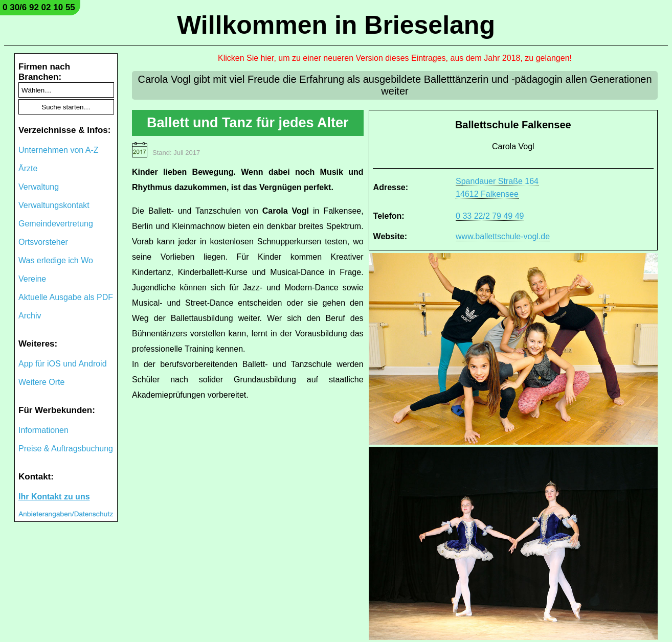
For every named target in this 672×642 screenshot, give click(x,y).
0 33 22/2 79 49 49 (490, 216)
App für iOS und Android (63, 364)
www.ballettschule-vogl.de (503, 236)
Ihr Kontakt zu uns (54, 497)
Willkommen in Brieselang (336, 25)
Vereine (32, 279)
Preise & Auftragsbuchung (66, 449)
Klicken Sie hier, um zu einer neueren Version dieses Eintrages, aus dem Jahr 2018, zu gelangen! (395, 58)
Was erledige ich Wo (56, 260)
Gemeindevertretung (56, 224)
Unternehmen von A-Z (59, 150)
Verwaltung (39, 187)
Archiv (30, 316)
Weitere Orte (41, 382)
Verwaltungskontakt (54, 205)
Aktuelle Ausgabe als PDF (66, 297)
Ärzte (28, 168)
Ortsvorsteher (43, 242)
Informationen (43, 430)
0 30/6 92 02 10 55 (39, 7)
